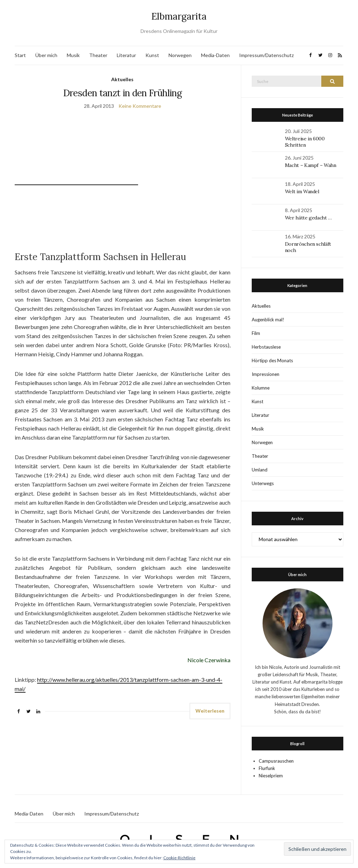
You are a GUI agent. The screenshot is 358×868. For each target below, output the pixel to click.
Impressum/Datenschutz (266, 55)
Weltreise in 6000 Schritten (305, 142)
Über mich (46, 55)
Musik (73, 55)
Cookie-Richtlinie (179, 858)
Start (20, 55)
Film (256, 333)
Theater (98, 55)
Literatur (126, 55)
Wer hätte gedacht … (308, 218)
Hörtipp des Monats (272, 360)
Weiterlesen (210, 711)
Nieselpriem (271, 776)
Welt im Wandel (303, 191)
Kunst (152, 55)
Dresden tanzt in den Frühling (123, 93)
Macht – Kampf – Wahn (311, 165)
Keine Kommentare (140, 106)
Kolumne (261, 388)
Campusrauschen (276, 761)
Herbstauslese (266, 347)
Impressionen (266, 374)
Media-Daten (215, 55)
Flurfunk (267, 768)
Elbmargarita (179, 16)
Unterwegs (263, 483)
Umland (260, 470)
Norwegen (180, 55)
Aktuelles (122, 79)
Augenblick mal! (268, 320)
